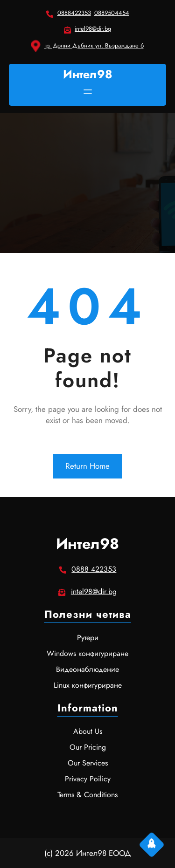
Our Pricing (88, 747)
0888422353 (74, 13)
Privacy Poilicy (88, 779)
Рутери (88, 638)
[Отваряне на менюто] (88, 92)
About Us (88, 731)
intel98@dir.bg (93, 29)
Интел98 (88, 74)
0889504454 (112, 13)
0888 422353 (94, 569)
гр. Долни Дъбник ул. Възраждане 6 (94, 45)
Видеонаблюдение (87, 669)
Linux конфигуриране (88, 685)
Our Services (88, 763)
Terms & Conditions (87, 795)
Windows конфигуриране (87, 653)
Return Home (87, 466)
